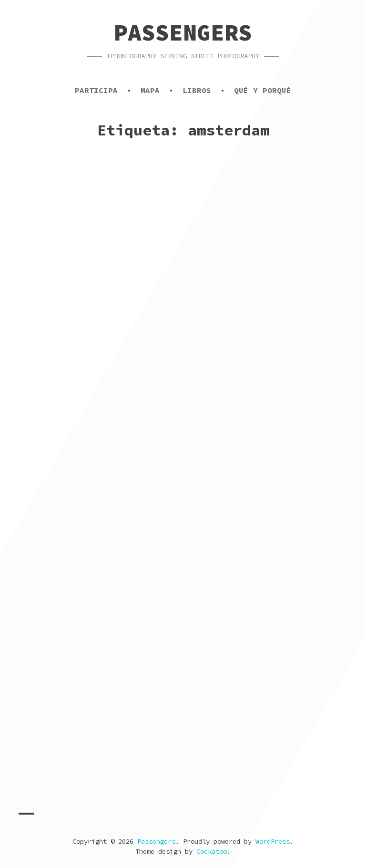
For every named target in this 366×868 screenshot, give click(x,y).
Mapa (150, 90)
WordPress (273, 841)
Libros (197, 90)
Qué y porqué (263, 90)
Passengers (183, 32)
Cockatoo (212, 851)
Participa (96, 90)
